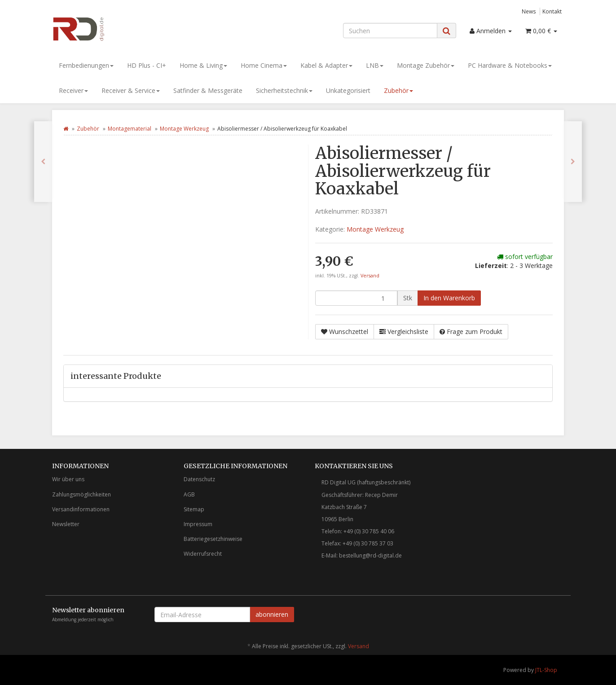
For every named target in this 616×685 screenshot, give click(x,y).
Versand (370, 276)
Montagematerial (130, 129)
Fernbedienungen (86, 65)
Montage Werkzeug (184, 129)
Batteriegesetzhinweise (213, 539)
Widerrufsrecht (203, 554)
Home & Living (203, 65)
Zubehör (398, 90)
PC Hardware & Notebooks (510, 65)
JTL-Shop (546, 670)
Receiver (73, 90)
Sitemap (194, 509)
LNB (375, 65)
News (529, 11)
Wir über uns (68, 479)
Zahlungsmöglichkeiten (81, 494)
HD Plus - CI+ (147, 65)
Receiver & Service (131, 90)
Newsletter (66, 524)
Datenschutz (199, 479)
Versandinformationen (81, 509)
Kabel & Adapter (326, 65)
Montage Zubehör (426, 65)
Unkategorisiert (348, 90)
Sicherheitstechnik (284, 90)
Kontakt (552, 11)
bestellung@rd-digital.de (370, 555)
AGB (189, 494)
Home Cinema (264, 65)
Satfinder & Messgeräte (208, 90)
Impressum (198, 524)
